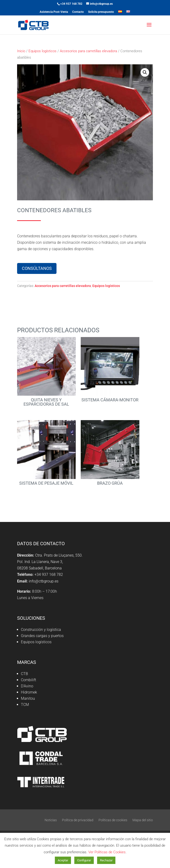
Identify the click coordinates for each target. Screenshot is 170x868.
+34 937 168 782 (71, 4)
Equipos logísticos (42, 51)
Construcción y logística (41, 630)
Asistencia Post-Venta (54, 12)
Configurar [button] (84, 860)
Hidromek (29, 692)
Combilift (28, 680)
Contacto (78, 12)
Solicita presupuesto (101, 12)
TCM (25, 705)
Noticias (51, 820)
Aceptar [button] (63, 860)
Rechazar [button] (106, 860)
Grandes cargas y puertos (42, 636)
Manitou (28, 698)
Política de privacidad (78, 820)
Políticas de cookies (113, 820)
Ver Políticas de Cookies (107, 852)
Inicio (21, 51)
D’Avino (27, 686)
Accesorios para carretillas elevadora (88, 51)
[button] (145, 72)
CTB (24, 674)
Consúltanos (37, 268)
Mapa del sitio (143, 820)
